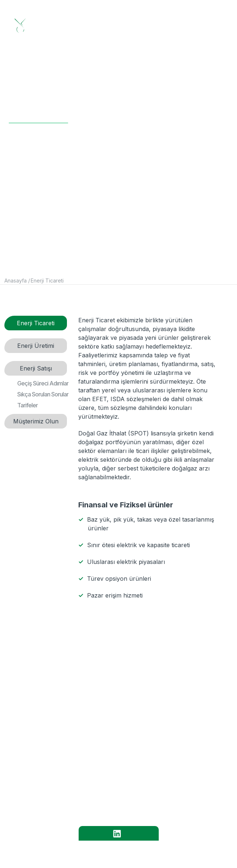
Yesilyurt (176, 851)
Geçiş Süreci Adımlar (43, 383)
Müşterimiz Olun (36, 421)
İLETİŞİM (114, 799)
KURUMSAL (114, 739)
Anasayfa (16, 281)
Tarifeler (27, 405)
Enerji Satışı (36, 368)
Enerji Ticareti (47, 281)
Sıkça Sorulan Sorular (43, 394)
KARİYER (114, 779)
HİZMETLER (114, 759)
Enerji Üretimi (36, 346)
